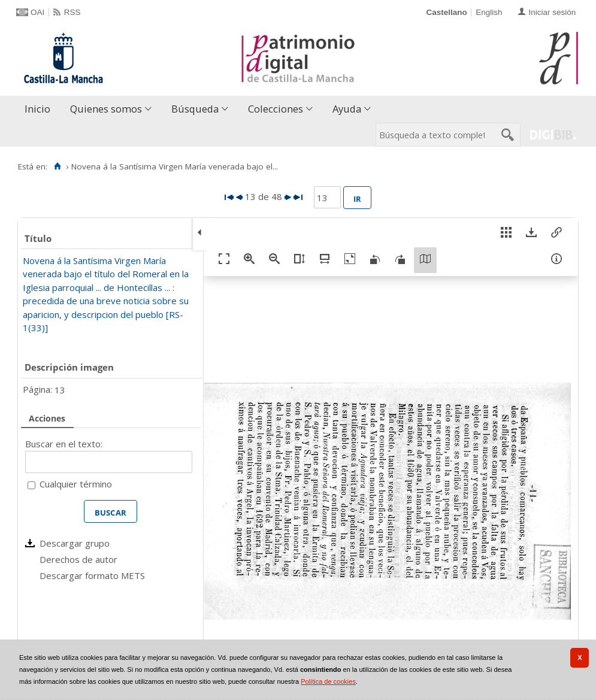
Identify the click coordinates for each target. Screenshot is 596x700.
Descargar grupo (75, 543)
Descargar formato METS (92, 575)
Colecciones (276, 109)
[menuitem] (40, 109)
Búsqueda (195, 109)
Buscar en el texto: (64, 444)
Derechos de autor (78, 559)
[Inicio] (57, 166)
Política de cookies (328, 681)
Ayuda (347, 109)
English (489, 12)
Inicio (37, 109)
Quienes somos (106, 109)
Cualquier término (76, 484)
